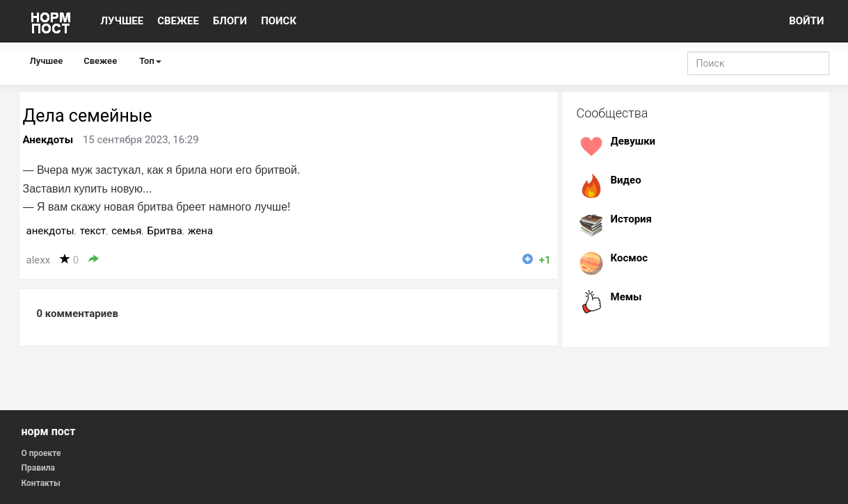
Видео (626, 180)
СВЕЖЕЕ (178, 21)
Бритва (165, 231)
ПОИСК (279, 21)
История (632, 219)
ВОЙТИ (806, 21)
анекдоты (50, 231)
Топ (150, 61)
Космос (629, 258)
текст (93, 231)
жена (200, 231)
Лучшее (47, 61)
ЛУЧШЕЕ (122, 21)
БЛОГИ (230, 21)
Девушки (633, 141)
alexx (39, 260)
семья (126, 231)
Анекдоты (48, 140)
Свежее (100, 61)
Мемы (626, 297)
